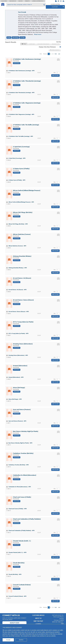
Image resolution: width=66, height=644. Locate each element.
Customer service (38, 615)
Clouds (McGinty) (19, 563)
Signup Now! (14, 623)
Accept (8, 640)
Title (24, 44)
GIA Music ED (13, 1)
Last (59, 54)
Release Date (56, 44)
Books (9, 38)
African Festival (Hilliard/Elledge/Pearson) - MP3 (21, 202)
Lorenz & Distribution (38, 1)
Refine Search (55, 50)
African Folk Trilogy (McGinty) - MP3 (18, 224)
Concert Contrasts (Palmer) (22, 585)
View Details (17, 63)
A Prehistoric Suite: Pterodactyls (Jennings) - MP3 (21, 92)
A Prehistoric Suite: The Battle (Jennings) (26, 125)
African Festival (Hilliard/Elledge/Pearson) (27, 190)
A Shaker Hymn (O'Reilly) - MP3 (17, 180)
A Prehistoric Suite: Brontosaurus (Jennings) (27, 59)
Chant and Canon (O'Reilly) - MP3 (18, 509)
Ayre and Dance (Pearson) (22, 409)
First (41, 54)
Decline (21, 640)
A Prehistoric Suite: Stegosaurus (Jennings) (27, 103)
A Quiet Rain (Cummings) (21, 147)
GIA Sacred (4, 1)
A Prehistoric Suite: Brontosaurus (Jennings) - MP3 (21, 71)
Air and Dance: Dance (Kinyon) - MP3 (19, 311)
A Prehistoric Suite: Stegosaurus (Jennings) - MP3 (21, 114)
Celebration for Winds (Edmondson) (24, 475)
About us (38, 618)
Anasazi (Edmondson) (20, 366)
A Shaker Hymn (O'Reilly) (21, 169)
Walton (20, 1)
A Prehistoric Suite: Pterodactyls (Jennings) (27, 81)
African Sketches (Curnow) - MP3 (17, 246)
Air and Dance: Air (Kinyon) (22, 278)
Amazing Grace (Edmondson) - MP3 (18, 355)
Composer (32, 44)
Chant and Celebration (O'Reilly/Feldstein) (27, 519)
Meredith (27, 1)
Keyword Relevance (43, 44)
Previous (45, 54)
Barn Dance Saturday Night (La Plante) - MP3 (20, 443)
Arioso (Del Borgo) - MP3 (15, 399)
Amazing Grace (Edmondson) (23, 344)
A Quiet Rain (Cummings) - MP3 (17, 158)
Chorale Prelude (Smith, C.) (22, 541)
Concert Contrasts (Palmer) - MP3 (17, 596)
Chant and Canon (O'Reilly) (22, 497)
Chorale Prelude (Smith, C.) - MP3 (17, 552)
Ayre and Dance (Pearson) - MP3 (17, 421)
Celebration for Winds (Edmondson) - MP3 (20, 487)
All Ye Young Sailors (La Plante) (23, 322)
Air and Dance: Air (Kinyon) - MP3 (17, 290)
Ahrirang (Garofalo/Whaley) (22, 256)
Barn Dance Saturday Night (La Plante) (25, 431)
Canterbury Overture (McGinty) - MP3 (19, 465)
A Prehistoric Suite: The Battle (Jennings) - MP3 (21, 136)
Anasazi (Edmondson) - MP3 (16, 377)
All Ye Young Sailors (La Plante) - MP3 (18, 333)
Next (56, 54)
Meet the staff (38, 621)
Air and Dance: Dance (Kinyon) (23, 300)
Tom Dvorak (22, 12)
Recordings (15, 38)
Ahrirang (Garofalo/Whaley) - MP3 (18, 268)
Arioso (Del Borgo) (19, 388)
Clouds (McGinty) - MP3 (15, 574)
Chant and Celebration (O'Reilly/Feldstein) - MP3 (21, 530)
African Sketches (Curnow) (22, 234)
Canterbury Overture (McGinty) (23, 453)
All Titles (23, 38)
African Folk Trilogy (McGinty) (23, 212)
